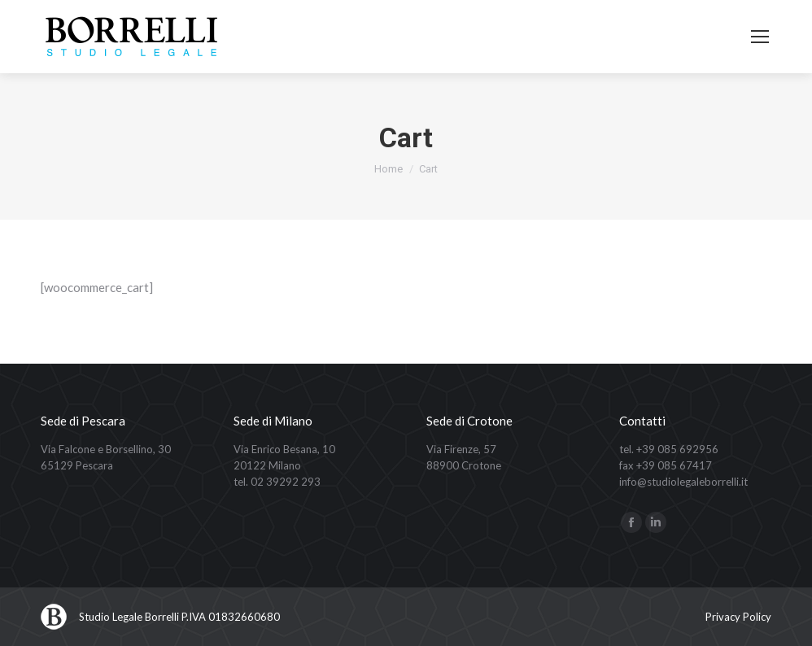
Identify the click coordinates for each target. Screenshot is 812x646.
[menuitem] (738, 617)
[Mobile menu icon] (760, 37)
